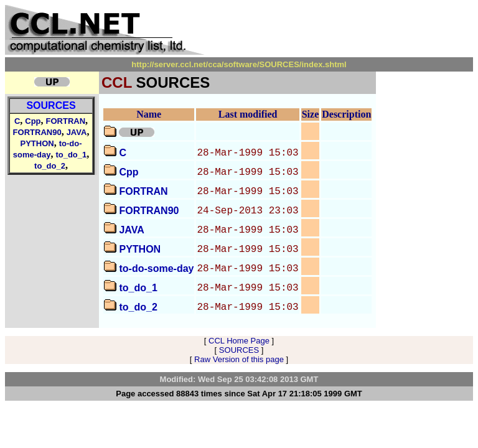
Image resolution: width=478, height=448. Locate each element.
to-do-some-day (156, 268)
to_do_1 (71, 155)
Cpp (33, 121)
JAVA (77, 132)
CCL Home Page (239, 341)
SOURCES (51, 105)
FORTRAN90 (37, 132)
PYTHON (37, 143)
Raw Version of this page (239, 359)
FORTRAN (66, 121)
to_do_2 (50, 166)
